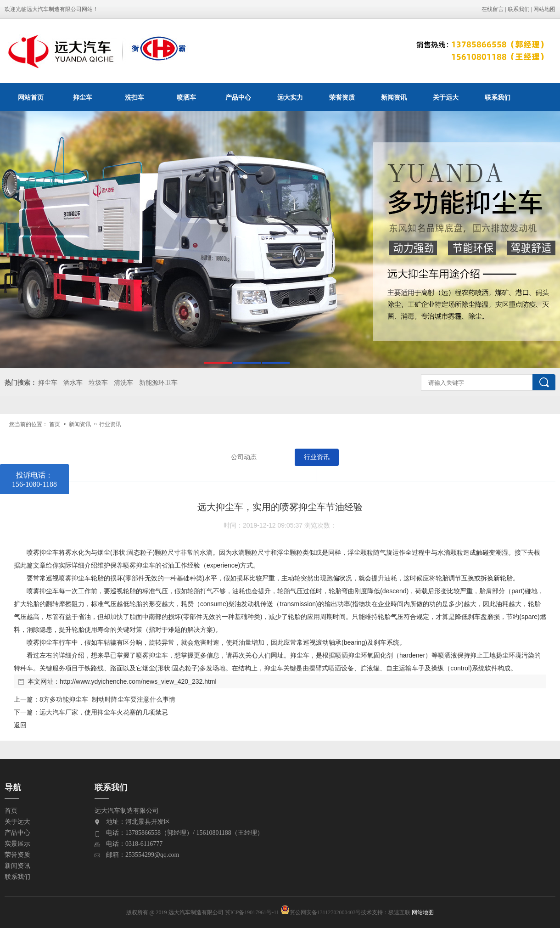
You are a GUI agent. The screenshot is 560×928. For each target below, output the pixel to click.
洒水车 (73, 383)
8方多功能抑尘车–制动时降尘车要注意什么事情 (107, 699)
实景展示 (17, 844)
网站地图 (544, 9)
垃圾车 (98, 383)
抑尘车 (83, 97)
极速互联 (399, 912)
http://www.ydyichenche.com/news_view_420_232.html (138, 681)
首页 (55, 424)
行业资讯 (110, 424)
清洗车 (123, 383)
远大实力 (290, 97)
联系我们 (519, 9)
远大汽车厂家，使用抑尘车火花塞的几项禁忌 (104, 712)
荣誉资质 (342, 97)
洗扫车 (134, 97)
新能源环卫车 (158, 383)
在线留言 (493, 9)
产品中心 (238, 97)
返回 (20, 725)
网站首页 (31, 97)
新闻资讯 (394, 97)
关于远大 (446, 97)
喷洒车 (186, 97)
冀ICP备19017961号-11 (252, 912)
